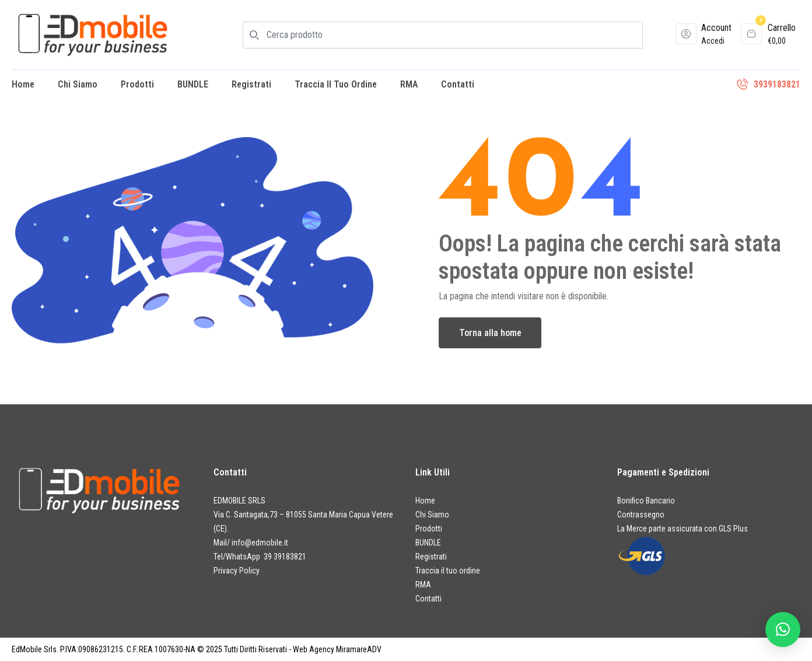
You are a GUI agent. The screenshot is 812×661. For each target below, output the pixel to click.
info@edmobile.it (260, 543)
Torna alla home (490, 333)
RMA (409, 84)
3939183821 (777, 84)
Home (23, 84)
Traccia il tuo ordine (336, 84)
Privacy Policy (237, 571)
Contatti (458, 84)
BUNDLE (193, 84)
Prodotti (137, 84)
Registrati (251, 84)
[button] (783, 629)
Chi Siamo (78, 84)
